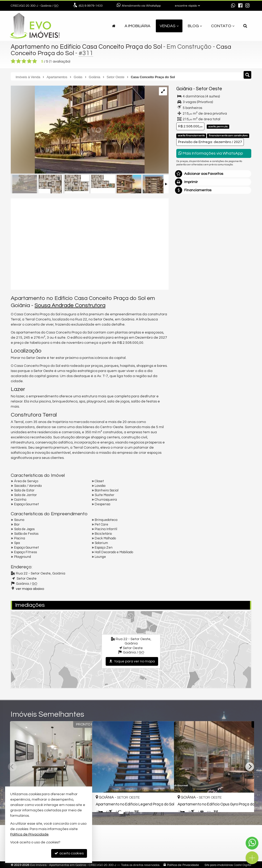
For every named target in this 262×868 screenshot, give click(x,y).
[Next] (250, 767)
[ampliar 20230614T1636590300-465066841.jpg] (78, 130)
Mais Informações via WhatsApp (211, 153)
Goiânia (184, 89)
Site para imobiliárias (219, 864)
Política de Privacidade (183, 864)
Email (183, 270)
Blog (195, 26)
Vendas (169, 26)
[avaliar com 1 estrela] (13, 61)
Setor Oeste (209, 89)
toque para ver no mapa (132, 661)
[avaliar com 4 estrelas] (29, 61)
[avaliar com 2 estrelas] (19, 61)
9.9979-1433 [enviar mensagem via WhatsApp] (91, 6)
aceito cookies (69, 853)
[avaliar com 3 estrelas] (24, 61)
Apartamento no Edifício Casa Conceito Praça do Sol (88, 47)
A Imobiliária (138, 26)
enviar (238, 306)
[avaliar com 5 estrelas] (35, 61)
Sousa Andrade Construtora (70, 305)
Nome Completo (193, 252)
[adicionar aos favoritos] (165, 804)
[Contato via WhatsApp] (252, 843)
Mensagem (188, 224)
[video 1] (90, 243)
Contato (223, 26)
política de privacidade (195, 314)
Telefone (186, 288)
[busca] (245, 26)
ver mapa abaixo (30, 589)
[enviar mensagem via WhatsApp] (233, 6)
